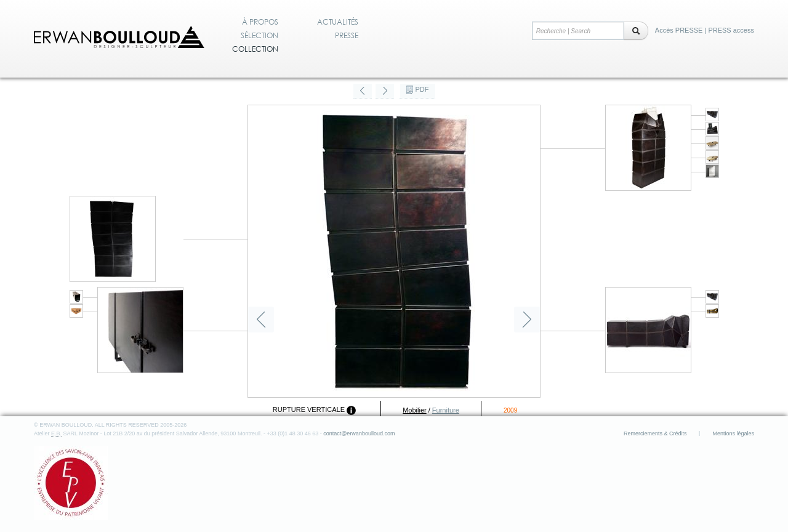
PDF (422, 89)
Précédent (261, 320)
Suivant (527, 320)
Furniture (446, 410)
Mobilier (415, 410)
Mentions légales (733, 433)
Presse (347, 36)
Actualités (338, 22)
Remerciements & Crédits (655, 433)
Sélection (259, 36)
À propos (260, 22)
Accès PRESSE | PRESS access (705, 30)
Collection (255, 49)
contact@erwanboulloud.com (359, 433)
